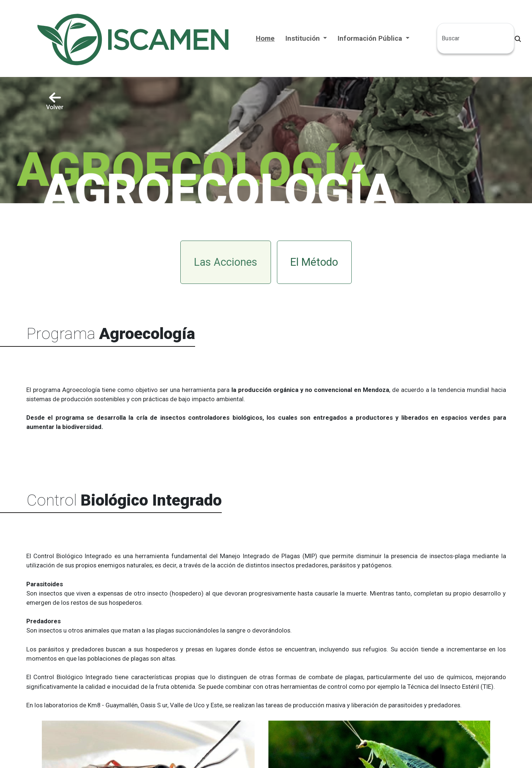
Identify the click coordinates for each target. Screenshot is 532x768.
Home (265, 38)
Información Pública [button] (371, 38)
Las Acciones (226, 262)
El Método (314, 262)
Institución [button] (304, 38)
